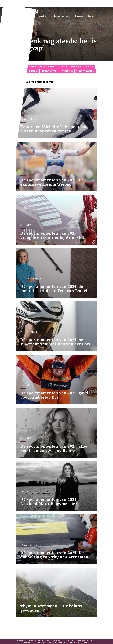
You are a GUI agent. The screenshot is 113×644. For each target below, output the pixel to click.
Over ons (92, 16)
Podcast (79, 16)
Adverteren (21, 640)
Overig (66, 71)
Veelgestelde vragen (35, 640)
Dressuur (54, 67)
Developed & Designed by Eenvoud (80, 642)
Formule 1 (73, 67)
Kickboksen (48, 71)
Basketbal (36, 67)
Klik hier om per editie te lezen (35, 82)
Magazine (42, 16)
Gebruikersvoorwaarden (85, 640)
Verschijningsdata (39, 642)
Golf (88, 67)
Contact (47, 640)
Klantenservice (25, 642)
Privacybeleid (69, 640)
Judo (32, 71)
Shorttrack (84, 71)
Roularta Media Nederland (57, 642)
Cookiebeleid (57, 640)
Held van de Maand (62, 16)
